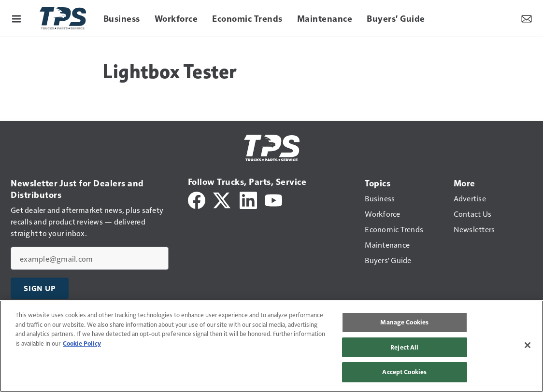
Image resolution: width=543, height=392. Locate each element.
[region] (271, 346)
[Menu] (16, 18)
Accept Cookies (404, 372)
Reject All (404, 347)
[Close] (528, 345)
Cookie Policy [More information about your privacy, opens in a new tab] (82, 343)
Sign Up (40, 288)
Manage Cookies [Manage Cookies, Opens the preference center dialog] (404, 322)
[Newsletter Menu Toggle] (527, 18)
